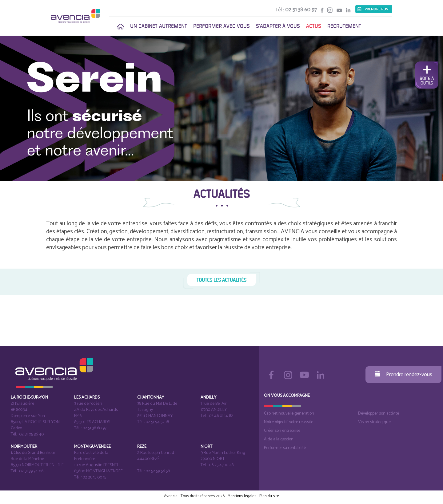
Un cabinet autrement (159, 26)
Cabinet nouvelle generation (289, 413)
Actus (314, 26)
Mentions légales (242, 496)
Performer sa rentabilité (285, 448)
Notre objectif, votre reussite (289, 422)
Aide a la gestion (279, 439)
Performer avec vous (221, 26)
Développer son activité (379, 413)
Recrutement (344, 26)
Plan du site (269, 496)
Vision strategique (374, 422)
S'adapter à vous (278, 26)
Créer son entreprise (282, 431)
